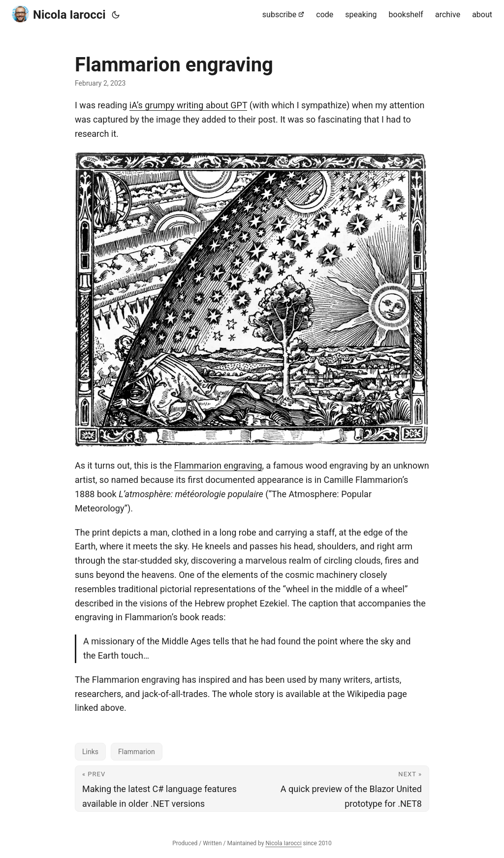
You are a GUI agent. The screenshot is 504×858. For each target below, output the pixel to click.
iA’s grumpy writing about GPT (189, 105)
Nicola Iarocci (59, 14)
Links (90, 752)
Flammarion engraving (218, 465)
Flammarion (137, 752)
